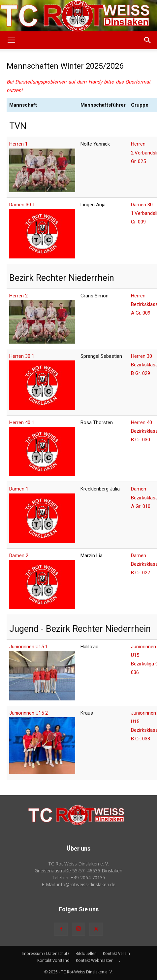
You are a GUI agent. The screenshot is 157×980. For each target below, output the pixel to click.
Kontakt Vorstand (53, 960)
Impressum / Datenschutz (46, 953)
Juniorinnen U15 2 (29, 713)
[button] (11, 40)
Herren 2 (18, 296)
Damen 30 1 (22, 205)
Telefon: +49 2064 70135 (78, 878)
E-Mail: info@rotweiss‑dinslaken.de (78, 884)
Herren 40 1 (22, 422)
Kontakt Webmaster (94, 960)
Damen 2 (19, 556)
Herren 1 (18, 144)
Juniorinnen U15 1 (29, 647)
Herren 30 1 (22, 356)
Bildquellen (86, 953)
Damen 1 (19, 489)
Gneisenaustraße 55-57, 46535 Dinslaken (78, 871)
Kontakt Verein (116, 953)
